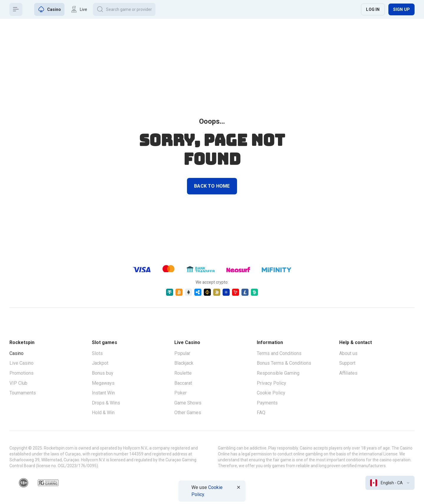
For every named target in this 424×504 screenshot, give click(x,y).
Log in (373, 9)
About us (348, 353)
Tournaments (23, 393)
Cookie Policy (271, 393)
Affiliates (348, 373)
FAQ (261, 413)
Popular (182, 353)
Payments (267, 403)
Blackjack (184, 363)
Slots (97, 353)
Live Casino (21, 363)
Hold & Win (103, 413)
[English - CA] (390, 483)
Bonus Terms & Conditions (284, 363)
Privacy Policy (271, 383)
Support (347, 363)
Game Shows (188, 403)
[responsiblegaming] (48, 483)
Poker (180, 393)
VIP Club (18, 383)
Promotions (21, 373)
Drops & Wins (106, 403)
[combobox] (390, 483)
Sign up (401, 9)
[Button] (16, 9)
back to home (212, 186)
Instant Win (103, 393)
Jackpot (100, 363)
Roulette (183, 373)
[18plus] (24, 483)
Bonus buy (103, 373)
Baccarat (183, 383)
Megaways (103, 383)
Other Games (188, 413)
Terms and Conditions (279, 353)
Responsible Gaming (278, 373)
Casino (16, 353)
